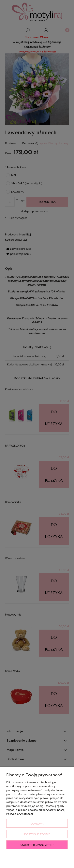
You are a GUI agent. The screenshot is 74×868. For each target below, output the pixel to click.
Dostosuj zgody (37, 834)
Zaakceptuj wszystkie (37, 845)
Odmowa (37, 824)
